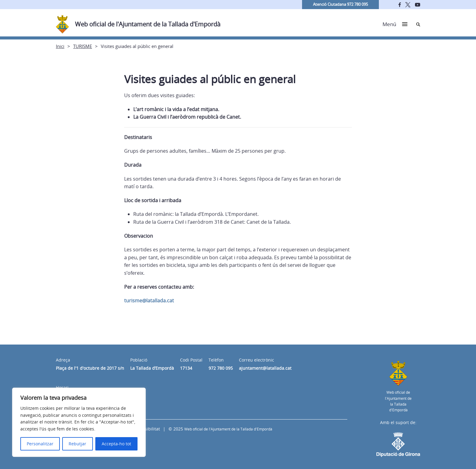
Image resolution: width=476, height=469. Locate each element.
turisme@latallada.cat (149, 301)
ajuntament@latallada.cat (265, 368)
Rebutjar (77, 444)
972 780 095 (221, 368)
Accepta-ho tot (116, 444)
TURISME (83, 46)
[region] (79, 422)
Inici (60, 46)
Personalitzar (40, 444)
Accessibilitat (147, 429)
